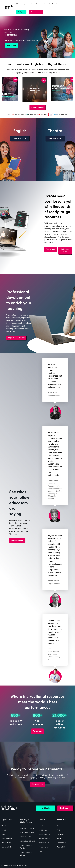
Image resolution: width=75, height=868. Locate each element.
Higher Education (28, 4)
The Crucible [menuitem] (6, 826)
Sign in (22, 12)
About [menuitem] (41, 826)
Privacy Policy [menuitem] (62, 834)
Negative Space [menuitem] (7, 839)
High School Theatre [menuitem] (27, 828)
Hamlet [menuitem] (4, 834)
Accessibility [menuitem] (61, 847)
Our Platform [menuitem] (43, 830)
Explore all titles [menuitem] (7, 847)
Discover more (20, 138)
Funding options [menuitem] (44, 839)
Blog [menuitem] (40, 851)
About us (63, 4)
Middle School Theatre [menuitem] (28, 837)
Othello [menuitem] (4, 830)
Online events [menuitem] (43, 847)
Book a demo (65, 808)
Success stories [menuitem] (44, 843)
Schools (18, 4)
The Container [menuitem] (6, 843)
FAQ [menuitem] (58, 830)
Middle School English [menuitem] (28, 841)
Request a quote (36, 12)
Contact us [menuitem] (61, 826)
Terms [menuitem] (59, 839)
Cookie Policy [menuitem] (62, 843)
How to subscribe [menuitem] (44, 834)
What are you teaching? (43, 4)
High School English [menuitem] (27, 833)
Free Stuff (55, 4)
